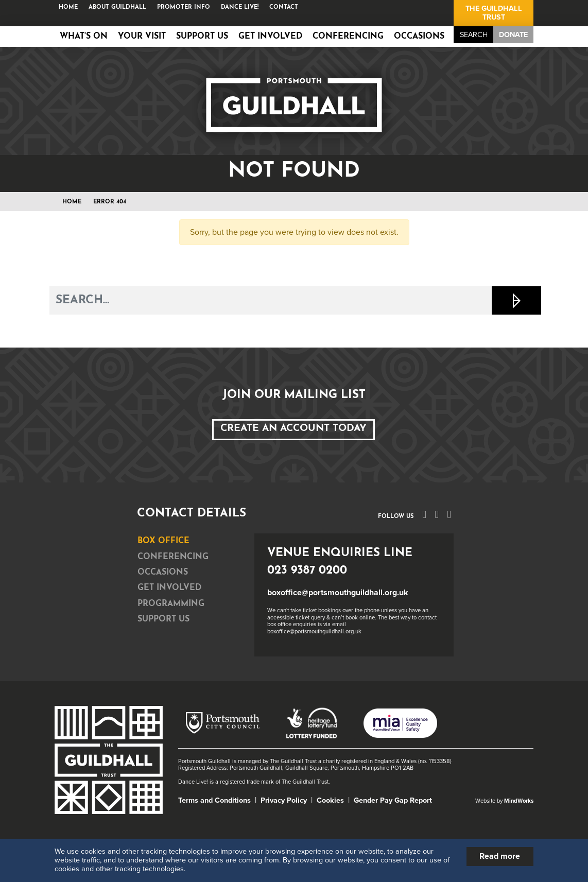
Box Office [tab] (163, 541)
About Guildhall (117, 7)
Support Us (202, 37)
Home (68, 7)
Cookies (330, 800)
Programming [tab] (171, 604)
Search (474, 35)
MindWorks (519, 801)
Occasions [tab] (163, 573)
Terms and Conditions (214, 800)
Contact (284, 7)
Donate (513, 35)
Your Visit (142, 37)
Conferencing (348, 37)
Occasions (419, 37)
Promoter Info (184, 7)
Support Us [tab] (163, 619)
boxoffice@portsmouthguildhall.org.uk (338, 593)
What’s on (84, 37)
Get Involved (270, 37)
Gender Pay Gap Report (393, 800)
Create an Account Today (293, 429)
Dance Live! (240, 7)
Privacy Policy (284, 800)
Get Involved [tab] (169, 588)
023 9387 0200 (307, 571)
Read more (500, 856)
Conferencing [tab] (173, 557)
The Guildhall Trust (494, 13)
